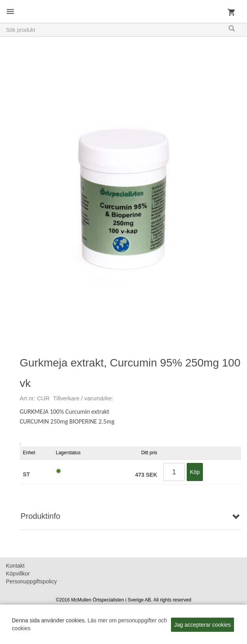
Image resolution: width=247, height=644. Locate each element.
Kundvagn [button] (231, 14)
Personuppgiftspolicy (31, 581)
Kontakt (15, 566)
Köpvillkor (18, 574)
